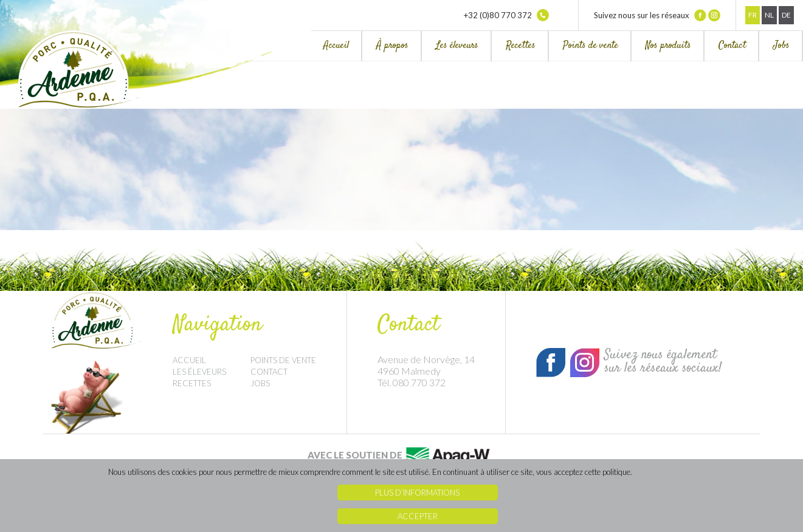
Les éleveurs (457, 46)
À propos (392, 46)
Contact (732, 46)
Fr (753, 15)
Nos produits (668, 46)
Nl (769, 15)
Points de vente (591, 46)
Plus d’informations (417, 493)
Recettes (521, 46)
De (786, 15)
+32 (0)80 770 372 (506, 15)
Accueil (336, 46)
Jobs (781, 46)
